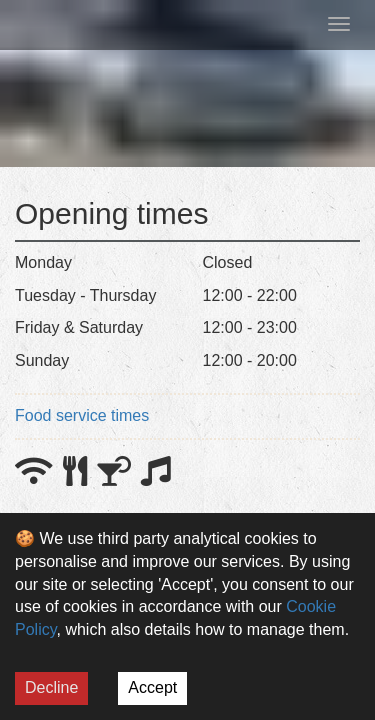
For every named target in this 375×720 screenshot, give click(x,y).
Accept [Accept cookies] (152, 687)
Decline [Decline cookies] (51, 687)
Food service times (82, 415)
